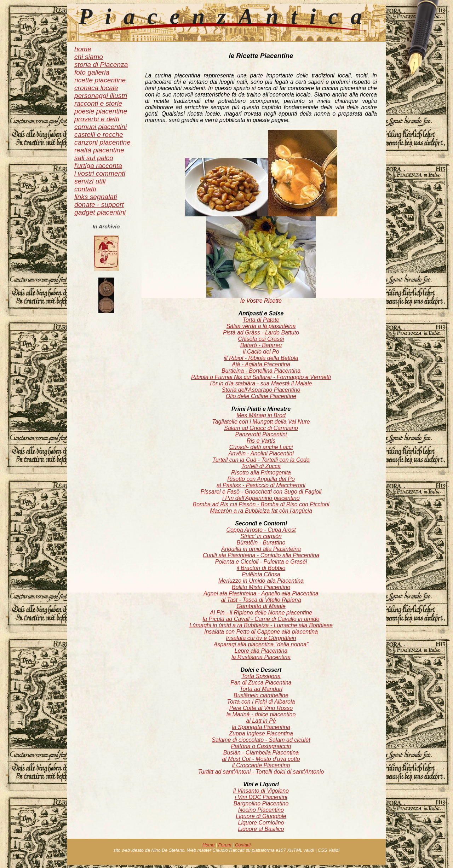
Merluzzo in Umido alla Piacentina (261, 581)
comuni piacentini (101, 127)
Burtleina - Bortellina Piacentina (261, 371)
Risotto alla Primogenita (261, 473)
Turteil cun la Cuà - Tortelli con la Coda (261, 460)
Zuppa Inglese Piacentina (261, 733)
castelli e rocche (99, 135)
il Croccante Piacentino (261, 765)
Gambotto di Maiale (261, 606)
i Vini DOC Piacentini (261, 797)
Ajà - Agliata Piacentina (261, 364)
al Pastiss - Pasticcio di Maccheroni (261, 485)
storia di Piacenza (101, 65)
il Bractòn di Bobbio (261, 568)
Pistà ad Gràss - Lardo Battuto (261, 333)
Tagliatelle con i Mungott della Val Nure (261, 422)
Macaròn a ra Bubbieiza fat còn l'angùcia (261, 511)
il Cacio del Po (261, 352)
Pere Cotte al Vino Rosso (261, 708)
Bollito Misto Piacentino (261, 587)
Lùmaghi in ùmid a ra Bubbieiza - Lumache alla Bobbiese (261, 625)
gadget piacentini (100, 212)
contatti (85, 189)
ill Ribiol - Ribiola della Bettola (261, 358)
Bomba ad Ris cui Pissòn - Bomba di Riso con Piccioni (261, 504)
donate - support (99, 205)
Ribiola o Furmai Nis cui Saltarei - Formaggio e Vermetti (261, 377)
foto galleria (92, 72)
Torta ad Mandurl (261, 689)
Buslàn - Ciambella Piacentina (261, 753)
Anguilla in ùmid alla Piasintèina (261, 549)
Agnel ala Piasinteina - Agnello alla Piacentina (261, 593)
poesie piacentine (101, 111)
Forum (225, 845)
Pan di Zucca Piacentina (261, 683)
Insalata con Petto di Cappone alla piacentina (261, 632)
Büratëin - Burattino (261, 543)
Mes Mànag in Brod (261, 415)
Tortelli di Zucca (261, 466)
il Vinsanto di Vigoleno (261, 791)
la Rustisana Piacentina (261, 657)
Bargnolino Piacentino (261, 803)
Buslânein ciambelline (261, 695)
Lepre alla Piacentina (261, 651)
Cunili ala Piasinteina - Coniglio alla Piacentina (261, 555)
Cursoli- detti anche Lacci (261, 447)
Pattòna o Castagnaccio (261, 746)
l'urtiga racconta (98, 166)
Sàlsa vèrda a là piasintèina (261, 326)
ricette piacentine (100, 80)
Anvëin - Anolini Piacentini (261, 453)
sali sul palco (94, 158)
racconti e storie (98, 103)
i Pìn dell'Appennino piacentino (261, 498)
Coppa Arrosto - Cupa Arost (261, 530)
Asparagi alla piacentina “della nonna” (261, 644)
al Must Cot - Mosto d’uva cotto (261, 759)
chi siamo (89, 57)
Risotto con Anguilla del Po (261, 479)
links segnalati (96, 197)
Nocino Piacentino (261, 810)
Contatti (243, 845)
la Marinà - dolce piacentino (261, 714)
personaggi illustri (101, 96)
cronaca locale (96, 88)
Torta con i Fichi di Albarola (261, 702)
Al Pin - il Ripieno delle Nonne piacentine (261, 613)
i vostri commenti (100, 173)
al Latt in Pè (261, 721)
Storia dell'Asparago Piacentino (261, 390)
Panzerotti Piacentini (261, 434)
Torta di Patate (261, 320)
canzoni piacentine (102, 142)
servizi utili (90, 181)
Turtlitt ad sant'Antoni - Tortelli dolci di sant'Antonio (261, 772)
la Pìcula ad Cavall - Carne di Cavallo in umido (261, 619)
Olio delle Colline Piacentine (261, 396)
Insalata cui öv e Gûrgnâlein (261, 638)
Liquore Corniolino (261, 823)
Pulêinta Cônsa (261, 574)
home (83, 49)
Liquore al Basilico (261, 829)
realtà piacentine (99, 150)
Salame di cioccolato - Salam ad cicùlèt (261, 740)
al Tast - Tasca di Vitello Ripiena (261, 600)
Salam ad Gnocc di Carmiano (261, 428)
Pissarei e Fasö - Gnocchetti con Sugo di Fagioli (261, 492)
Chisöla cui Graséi (261, 339)
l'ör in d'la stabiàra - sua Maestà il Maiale (261, 383)
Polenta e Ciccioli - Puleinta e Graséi (261, 562)
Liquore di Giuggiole (261, 816)
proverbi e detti (97, 119)
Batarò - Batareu (261, 345)
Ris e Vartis (261, 441)
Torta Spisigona (261, 676)
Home (208, 845)
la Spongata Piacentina (261, 727)
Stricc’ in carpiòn (261, 536)
